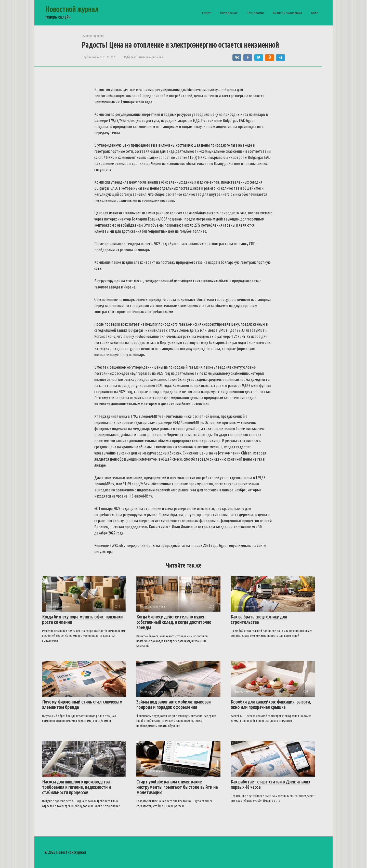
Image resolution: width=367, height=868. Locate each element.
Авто (315, 13)
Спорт (207, 13)
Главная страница (93, 36)
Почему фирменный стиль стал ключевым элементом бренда (82, 704)
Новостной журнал (72, 9)
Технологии (255, 13)
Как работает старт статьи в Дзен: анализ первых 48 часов (270, 784)
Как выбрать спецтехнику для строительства (259, 619)
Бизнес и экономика (287, 13)
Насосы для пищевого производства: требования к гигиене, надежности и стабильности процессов (76, 787)
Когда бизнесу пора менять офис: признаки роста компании (82, 619)
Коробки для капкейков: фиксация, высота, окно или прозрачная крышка (271, 704)
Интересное (229, 13)
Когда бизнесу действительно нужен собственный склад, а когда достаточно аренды (174, 622)
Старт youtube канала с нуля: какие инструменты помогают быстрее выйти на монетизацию (177, 787)
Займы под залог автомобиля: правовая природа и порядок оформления (173, 704)
